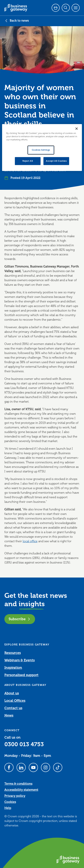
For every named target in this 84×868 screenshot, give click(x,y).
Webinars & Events (20, 660)
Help (8, 808)
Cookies (10, 802)
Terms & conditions (18, 784)
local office (30, 541)
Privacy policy (15, 796)
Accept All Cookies (56, 161)
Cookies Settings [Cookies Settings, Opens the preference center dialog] (41, 150)
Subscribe (20, 619)
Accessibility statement (21, 790)
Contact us (13, 708)
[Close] (77, 129)
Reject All (28, 161)
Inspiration (13, 668)
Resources (13, 653)
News (9, 715)
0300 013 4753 (24, 744)
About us (12, 693)
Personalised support (21, 675)
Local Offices (15, 701)
